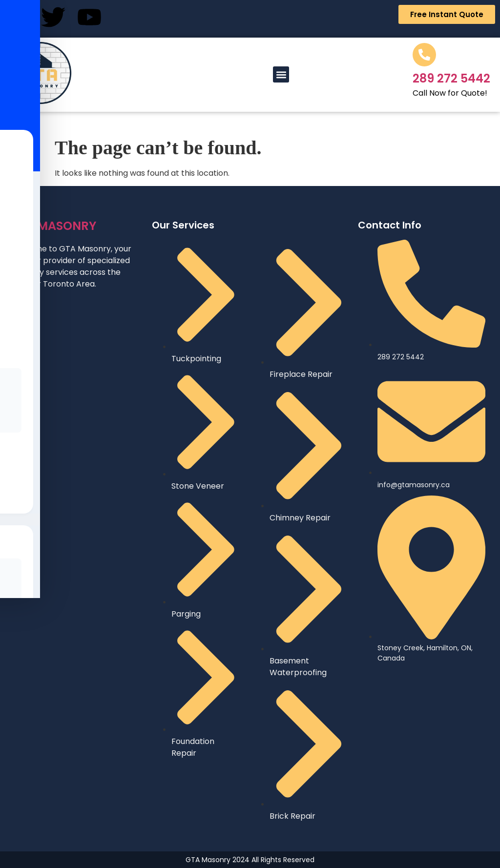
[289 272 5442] (424, 55)
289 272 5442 (451, 78)
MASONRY (53, 226)
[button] (281, 74)
